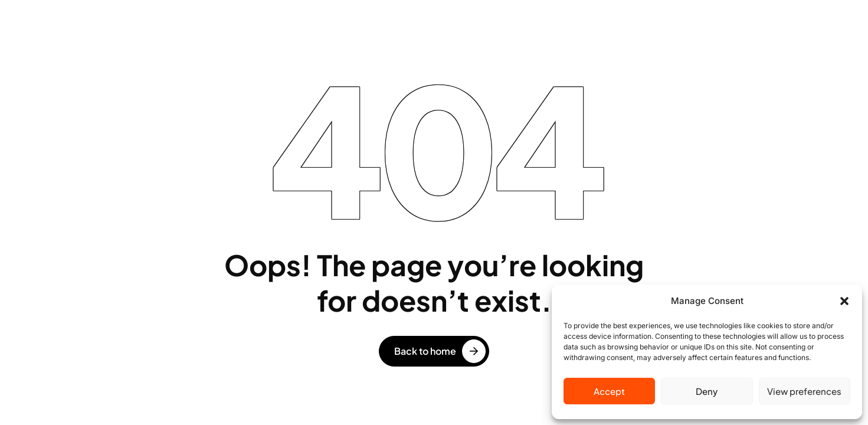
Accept (609, 391)
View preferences (804, 391)
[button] (844, 301)
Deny (707, 391)
